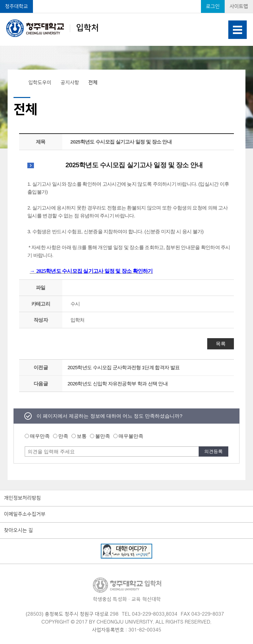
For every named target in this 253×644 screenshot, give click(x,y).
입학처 (53, 28)
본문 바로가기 (126, 0)
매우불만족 (131, 436)
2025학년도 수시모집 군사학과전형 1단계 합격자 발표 (124, 367)
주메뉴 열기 (238, 30)
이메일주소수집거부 (25, 514)
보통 (82, 436)
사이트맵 (239, 6)
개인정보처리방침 (22, 498)
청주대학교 (16, 6)
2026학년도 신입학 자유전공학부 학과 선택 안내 (118, 384)
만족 (63, 436)
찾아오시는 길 (18, 531)
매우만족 (40, 436)
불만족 (103, 436)
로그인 (213, 6)
